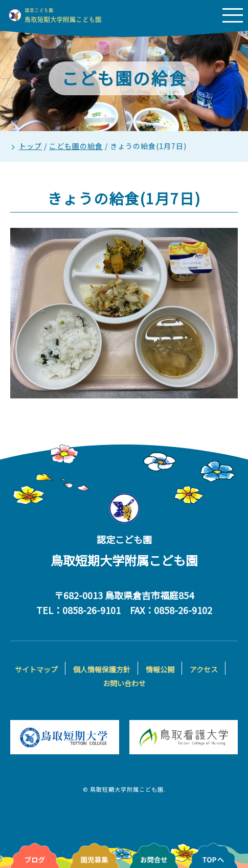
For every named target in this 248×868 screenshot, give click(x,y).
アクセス (204, 669)
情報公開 (160, 669)
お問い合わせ (124, 683)
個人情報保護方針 (102, 669)
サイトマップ (36, 669)
